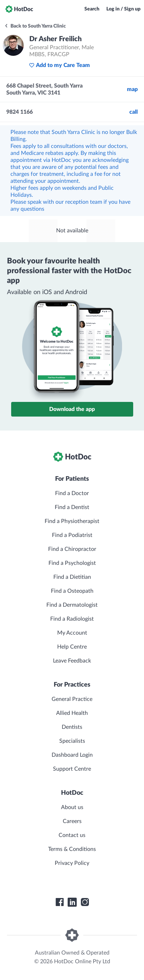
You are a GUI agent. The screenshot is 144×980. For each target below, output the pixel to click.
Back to (35, 26)
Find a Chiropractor (72, 549)
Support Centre (72, 769)
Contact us (72, 835)
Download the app (72, 409)
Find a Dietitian (72, 577)
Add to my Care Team (59, 65)
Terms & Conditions (72, 849)
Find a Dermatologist (72, 605)
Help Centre (72, 647)
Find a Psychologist (72, 563)
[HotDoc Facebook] (60, 902)
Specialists (72, 741)
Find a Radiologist (72, 619)
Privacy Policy (72, 863)
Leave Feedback (72, 661)
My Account (72, 633)
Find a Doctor (72, 493)
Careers (72, 821)
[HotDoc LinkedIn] (72, 902)
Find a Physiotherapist (72, 521)
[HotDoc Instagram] (85, 902)
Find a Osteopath (72, 591)
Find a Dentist (72, 507)
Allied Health (72, 713)
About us (72, 807)
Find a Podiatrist (72, 535)
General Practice (72, 699)
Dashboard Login (72, 755)
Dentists (72, 727)
